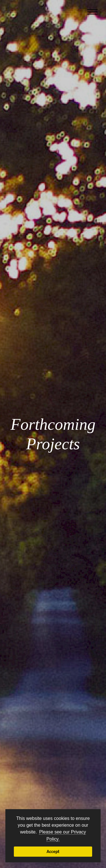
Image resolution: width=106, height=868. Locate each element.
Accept (53, 851)
